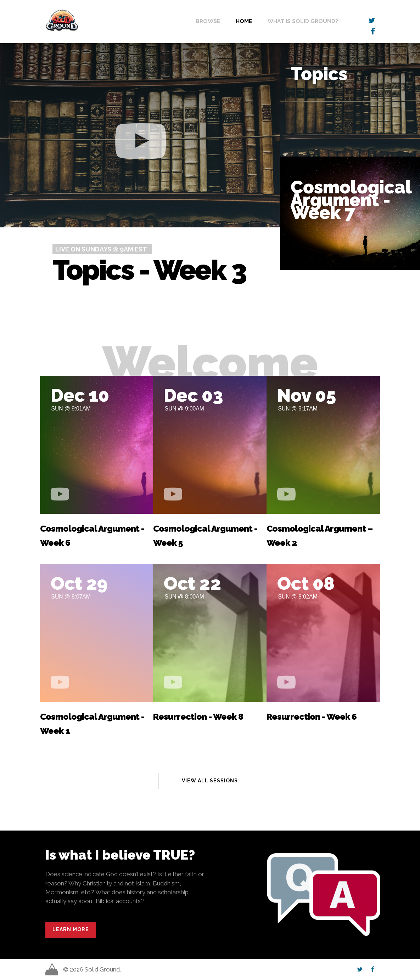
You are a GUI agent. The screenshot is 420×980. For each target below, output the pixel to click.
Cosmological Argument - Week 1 (92, 724)
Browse (208, 21)
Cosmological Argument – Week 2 (320, 536)
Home (244, 21)
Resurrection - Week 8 (198, 717)
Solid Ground (47, 9)
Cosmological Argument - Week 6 (92, 536)
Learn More (71, 929)
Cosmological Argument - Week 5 (205, 536)
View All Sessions (210, 781)
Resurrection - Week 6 (312, 717)
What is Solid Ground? (303, 21)
